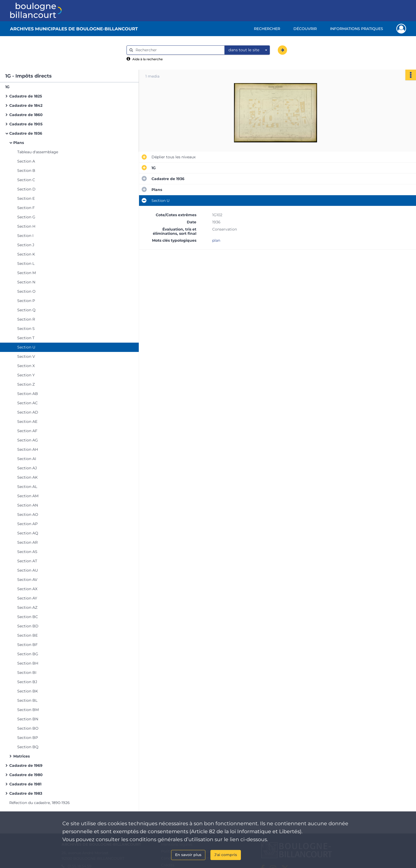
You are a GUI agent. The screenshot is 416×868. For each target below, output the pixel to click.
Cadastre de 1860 (26, 115)
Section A (26, 161)
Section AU (28, 570)
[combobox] (247, 50)
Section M (27, 273)
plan (216, 240)
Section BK (28, 691)
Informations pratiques (357, 29)
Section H (26, 226)
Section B (26, 171)
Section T (26, 338)
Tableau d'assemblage (38, 152)
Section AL (27, 487)
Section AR (27, 542)
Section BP (28, 738)
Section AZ (27, 607)
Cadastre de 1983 (26, 793)
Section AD (28, 412)
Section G (26, 217)
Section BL (27, 700)
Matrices (21, 756)
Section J (26, 245)
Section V (26, 356)
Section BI (27, 673)
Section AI (27, 459)
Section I (25, 236)
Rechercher (267, 29)
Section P (26, 301)
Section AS (27, 552)
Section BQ (28, 747)
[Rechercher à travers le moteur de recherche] (178, 50)
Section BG (28, 654)
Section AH (28, 449)
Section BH (28, 663)
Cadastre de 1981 (25, 784)
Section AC (27, 403)
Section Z (26, 384)
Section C (26, 180)
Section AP (27, 524)
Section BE (27, 635)
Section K (26, 254)
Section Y (26, 375)
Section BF (27, 645)
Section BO (28, 728)
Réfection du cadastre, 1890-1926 (40, 803)
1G (7, 87)
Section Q (26, 310)
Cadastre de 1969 (26, 765)
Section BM (28, 710)
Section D (26, 189)
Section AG (28, 440)
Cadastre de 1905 (26, 124)
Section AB (28, 394)
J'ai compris (226, 855)
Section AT (27, 561)
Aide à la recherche (148, 59)
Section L (26, 263)
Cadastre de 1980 (26, 775)
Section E (26, 198)
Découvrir (305, 29)
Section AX (27, 589)
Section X (26, 366)
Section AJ (27, 468)
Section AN (28, 505)
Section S (26, 329)
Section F (26, 208)
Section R (26, 319)
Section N (26, 282)
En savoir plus (188, 855)
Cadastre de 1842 (26, 105)
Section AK (27, 477)
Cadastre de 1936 (26, 133)
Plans (19, 143)
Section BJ (27, 682)
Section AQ (28, 533)
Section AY (27, 598)
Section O (26, 291)
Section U (26, 347)
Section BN (28, 719)
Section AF (27, 431)
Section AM (28, 496)
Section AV (27, 580)
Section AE (27, 422)
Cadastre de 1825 (26, 96)
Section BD (28, 626)
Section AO (28, 514)
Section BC (28, 617)
